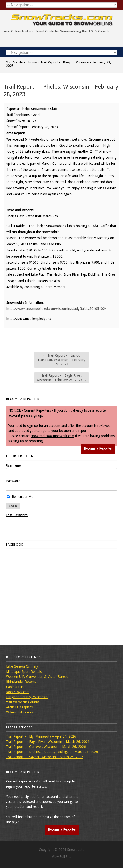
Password (13, 481)
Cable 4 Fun (15, 687)
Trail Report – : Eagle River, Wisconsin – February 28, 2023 (62, 378)
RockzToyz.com (18, 692)
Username (13, 465)
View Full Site (62, 857)
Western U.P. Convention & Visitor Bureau (37, 677)
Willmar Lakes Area (20, 712)
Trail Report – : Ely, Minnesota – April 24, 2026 (41, 736)
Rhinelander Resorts (21, 682)
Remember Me (20, 497)
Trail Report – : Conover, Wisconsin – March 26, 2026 (46, 747)
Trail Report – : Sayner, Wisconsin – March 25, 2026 (45, 757)
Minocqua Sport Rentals (24, 672)
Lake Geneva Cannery (22, 666)
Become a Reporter (98, 448)
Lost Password (17, 515)
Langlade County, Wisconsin (27, 697)
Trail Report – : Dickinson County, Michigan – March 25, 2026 (52, 752)
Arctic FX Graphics (19, 707)
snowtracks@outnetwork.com (52, 436)
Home (32, 62)
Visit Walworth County (22, 702)
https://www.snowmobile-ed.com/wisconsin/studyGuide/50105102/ (56, 309)
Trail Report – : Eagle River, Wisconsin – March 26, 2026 (48, 742)
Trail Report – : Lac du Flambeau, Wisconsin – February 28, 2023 (62, 360)
